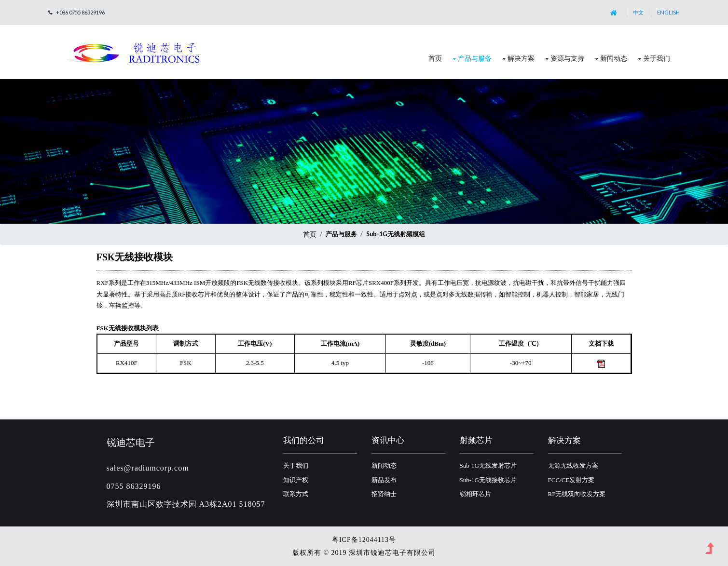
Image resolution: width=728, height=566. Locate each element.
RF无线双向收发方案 (577, 494)
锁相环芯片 (475, 494)
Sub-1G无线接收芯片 (488, 480)
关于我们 (657, 58)
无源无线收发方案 (573, 465)
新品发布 (384, 480)
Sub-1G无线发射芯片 (488, 465)
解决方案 (521, 58)
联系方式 (296, 494)
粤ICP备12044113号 (364, 540)
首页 (435, 58)
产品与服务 (475, 58)
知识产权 (296, 480)
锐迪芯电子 (131, 442)
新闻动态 (614, 58)
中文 (638, 12)
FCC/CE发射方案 (571, 480)
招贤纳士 (384, 494)
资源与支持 (567, 58)
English (668, 12)
